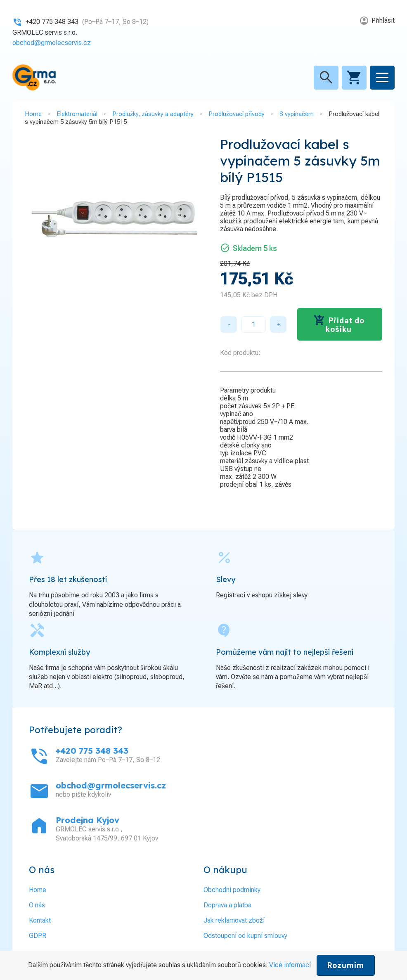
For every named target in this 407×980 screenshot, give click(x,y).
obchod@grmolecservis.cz (52, 43)
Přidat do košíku (345, 325)
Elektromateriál (77, 114)
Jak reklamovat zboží (234, 920)
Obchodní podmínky (232, 890)
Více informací (290, 965)
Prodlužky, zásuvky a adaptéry (153, 114)
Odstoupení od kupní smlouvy (245, 936)
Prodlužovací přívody (237, 114)
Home (33, 114)
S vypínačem (297, 114)
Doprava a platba (227, 905)
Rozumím (346, 965)
